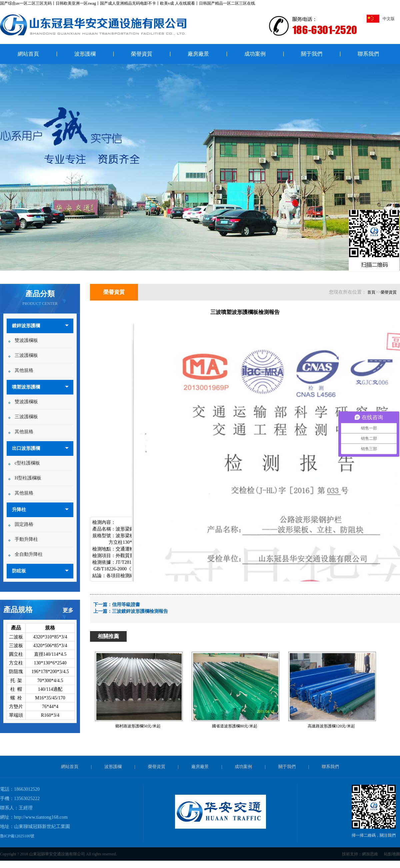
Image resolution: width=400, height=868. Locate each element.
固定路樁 (24, 524)
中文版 (381, 19)
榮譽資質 (142, 54)
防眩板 (19, 571)
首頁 (371, 292)
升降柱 (19, 510)
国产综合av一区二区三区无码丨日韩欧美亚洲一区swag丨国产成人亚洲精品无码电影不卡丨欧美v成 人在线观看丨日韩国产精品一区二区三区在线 (127, 3)
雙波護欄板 (26, 340)
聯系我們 (368, 54)
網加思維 (370, 854)
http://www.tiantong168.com (41, 817)
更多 (68, 610)
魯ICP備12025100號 (17, 836)
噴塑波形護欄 (26, 387)
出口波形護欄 (26, 448)
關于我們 (312, 54)
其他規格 (24, 370)
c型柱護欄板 (27, 463)
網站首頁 (28, 54)
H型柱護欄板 (28, 478)
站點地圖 (392, 854)
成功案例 (255, 54)
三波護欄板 (26, 355)
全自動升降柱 (29, 554)
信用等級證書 (126, 605)
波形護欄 (85, 54)
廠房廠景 (198, 54)
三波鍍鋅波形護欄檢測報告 (140, 611)
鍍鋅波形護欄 (26, 326)
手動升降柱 (26, 539)
